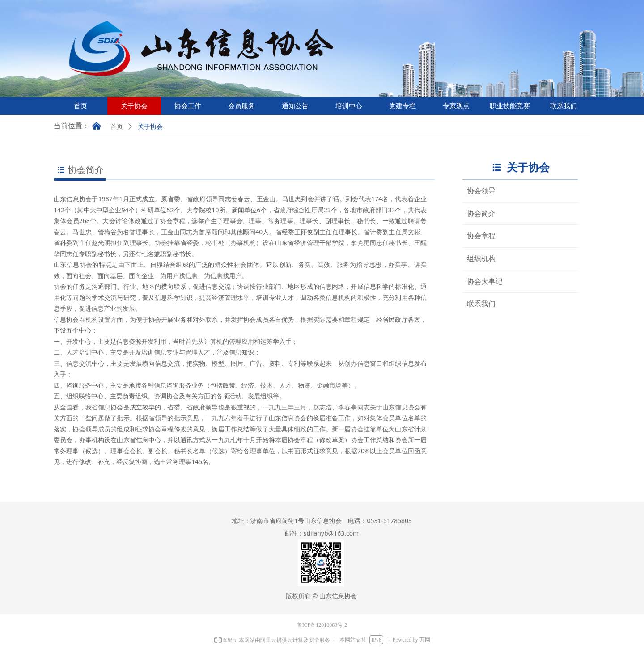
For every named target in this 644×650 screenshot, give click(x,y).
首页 (117, 127)
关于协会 (150, 127)
